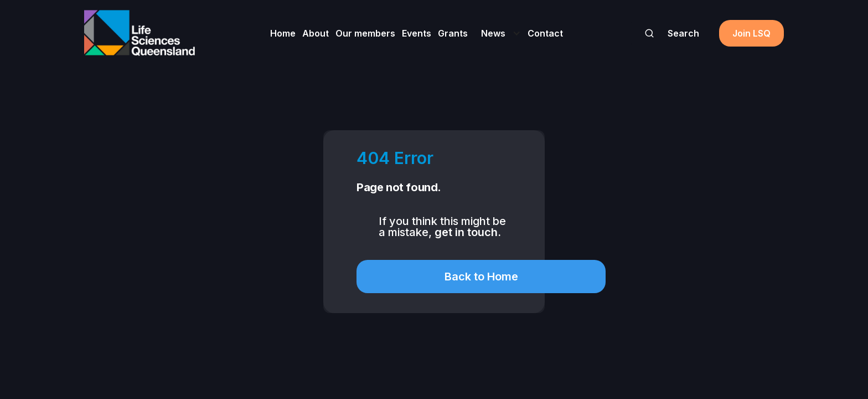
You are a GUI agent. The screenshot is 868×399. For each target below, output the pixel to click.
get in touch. (468, 232)
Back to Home (481, 277)
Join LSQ (751, 33)
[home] (139, 33)
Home (283, 33)
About (316, 33)
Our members (365, 33)
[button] (498, 33)
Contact (545, 33)
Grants (453, 33)
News (493, 33)
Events (417, 33)
